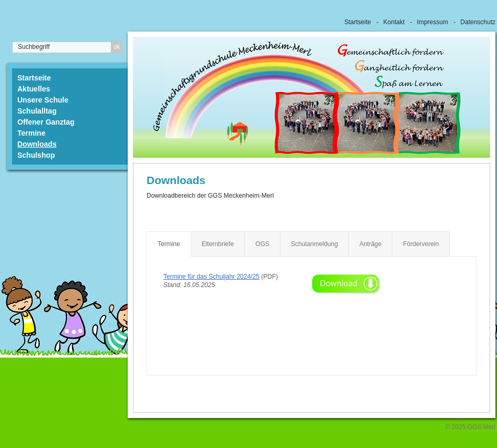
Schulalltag (37, 111)
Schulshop (36, 155)
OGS (262, 244)
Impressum (433, 22)
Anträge (370, 244)
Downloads (37, 144)
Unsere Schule (43, 100)
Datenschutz (478, 22)
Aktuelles (34, 89)
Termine (31, 133)
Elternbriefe (218, 244)
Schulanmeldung (314, 244)
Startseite (358, 22)
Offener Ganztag (46, 122)
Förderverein (421, 244)
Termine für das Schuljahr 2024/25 (211, 277)
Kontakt (394, 22)
